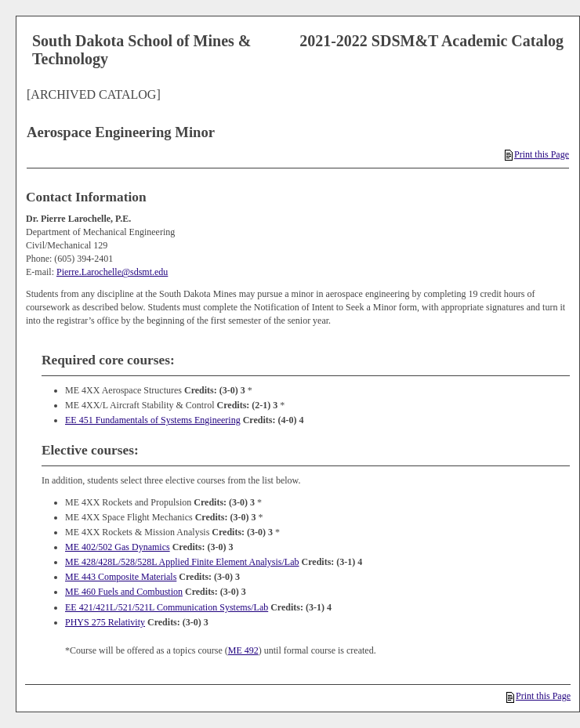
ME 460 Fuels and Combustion (124, 592)
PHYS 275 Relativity (105, 622)
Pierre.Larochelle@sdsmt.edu (112, 272)
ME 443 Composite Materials (121, 577)
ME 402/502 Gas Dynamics (118, 547)
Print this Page (537, 154)
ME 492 (243, 650)
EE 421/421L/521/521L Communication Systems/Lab (167, 607)
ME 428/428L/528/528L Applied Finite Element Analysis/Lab (182, 562)
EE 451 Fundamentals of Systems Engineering (153, 420)
